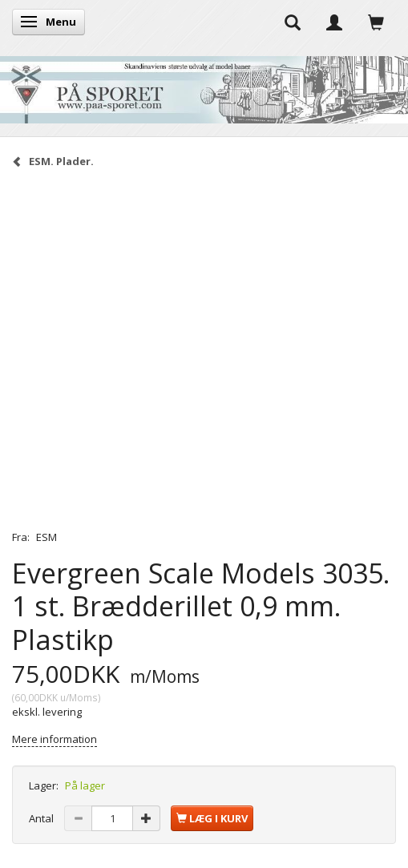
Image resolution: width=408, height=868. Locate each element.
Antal (42, 818)
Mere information (55, 739)
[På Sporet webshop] (204, 86)
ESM (46, 537)
